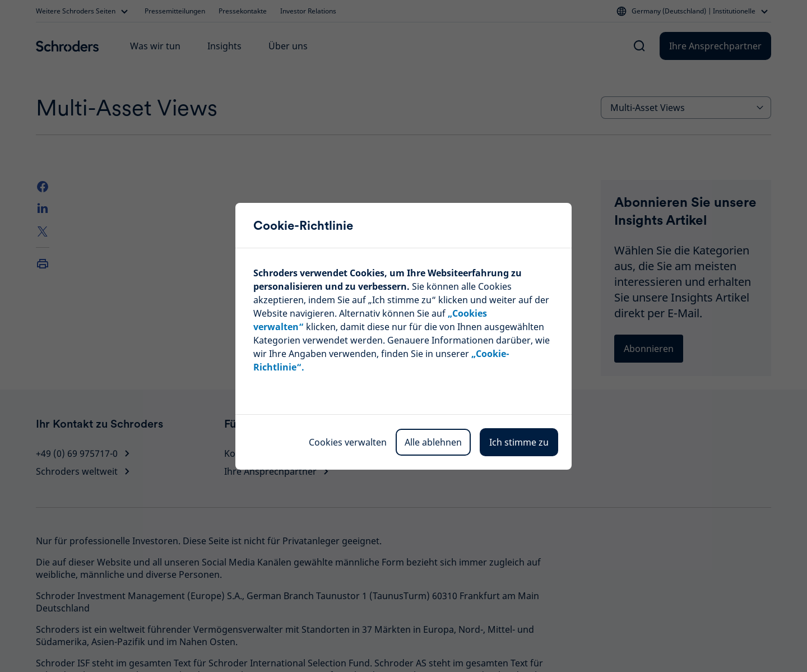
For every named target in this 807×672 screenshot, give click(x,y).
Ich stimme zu (519, 442)
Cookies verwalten (348, 442)
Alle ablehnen (433, 442)
